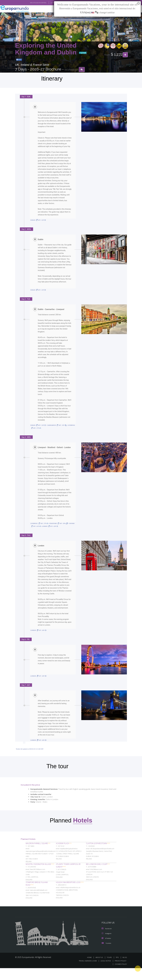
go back (83, 53)
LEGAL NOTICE (105, 973)
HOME (90, 969)
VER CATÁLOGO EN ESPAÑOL (33, 3)
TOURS (110, 969)
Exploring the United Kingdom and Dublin (47, 49)
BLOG (125, 969)
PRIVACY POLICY (120, 973)
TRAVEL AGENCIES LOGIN (86, 973)
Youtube (106, 955)
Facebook (107, 941)
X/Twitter (106, 950)
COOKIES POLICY (120, 976)
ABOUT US (100, 969)
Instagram (107, 946)
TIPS (118, 969)
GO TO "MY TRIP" (52, 3)
